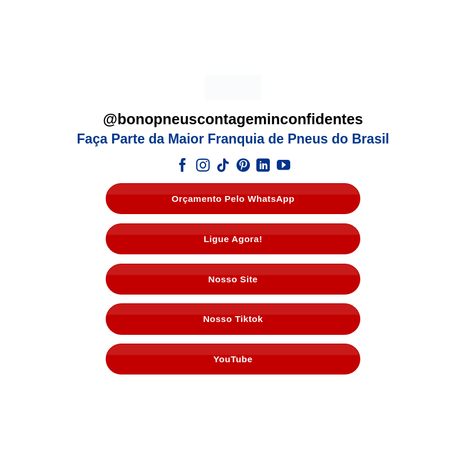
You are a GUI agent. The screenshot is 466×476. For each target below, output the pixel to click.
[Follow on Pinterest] (243, 166)
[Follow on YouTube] (284, 166)
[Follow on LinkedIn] (263, 166)
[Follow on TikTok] (223, 166)
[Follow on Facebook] (182, 166)
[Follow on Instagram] (203, 166)
